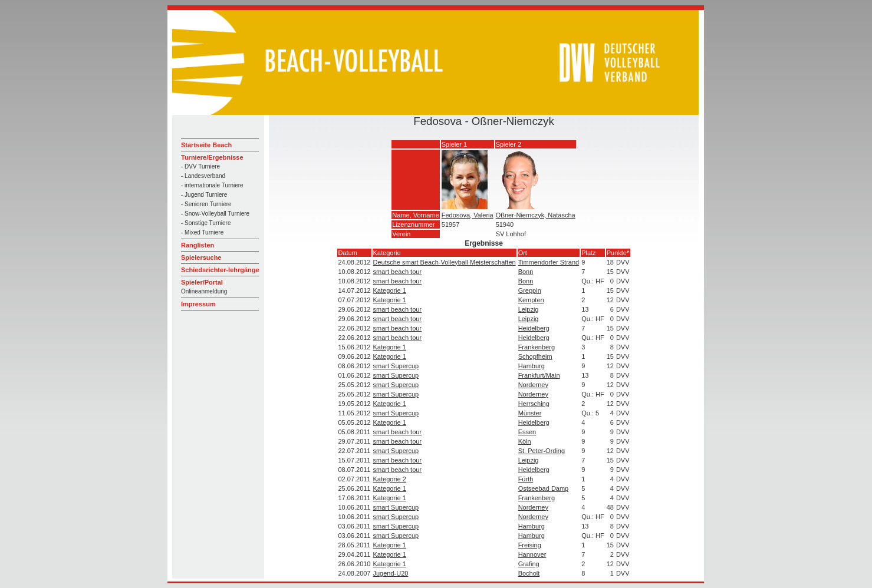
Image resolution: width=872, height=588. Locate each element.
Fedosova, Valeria (468, 215)
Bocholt (529, 573)
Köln (525, 441)
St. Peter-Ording (542, 451)
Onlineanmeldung (204, 291)
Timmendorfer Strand (549, 262)
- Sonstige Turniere (206, 223)
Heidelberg (534, 328)
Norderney (533, 385)
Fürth (526, 479)
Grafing (529, 564)
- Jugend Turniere (204, 195)
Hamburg (532, 366)
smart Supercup (396, 366)
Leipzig (529, 309)
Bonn (526, 272)
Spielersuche (201, 257)
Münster (530, 413)
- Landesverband (203, 176)
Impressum (198, 304)
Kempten (531, 300)
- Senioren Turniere (206, 204)
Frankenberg (537, 347)
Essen (527, 432)
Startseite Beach (206, 145)
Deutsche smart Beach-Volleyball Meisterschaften (445, 262)
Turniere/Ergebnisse (212, 157)
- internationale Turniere (212, 185)
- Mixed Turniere (202, 232)
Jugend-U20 (391, 573)
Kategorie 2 (390, 479)
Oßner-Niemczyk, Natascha (536, 215)
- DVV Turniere (200, 166)
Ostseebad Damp (544, 488)
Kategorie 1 (390, 290)
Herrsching (534, 404)
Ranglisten (198, 245)
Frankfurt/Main (539, 375)
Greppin (530, 290)
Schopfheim (535, 356)
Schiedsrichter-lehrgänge (220, 270)
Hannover (532, 554)
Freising (530, 545)
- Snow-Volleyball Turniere (215, 214)
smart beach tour (398, 272)
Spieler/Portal (202, 282)
